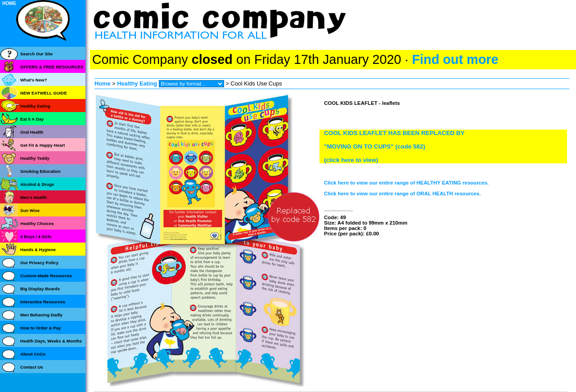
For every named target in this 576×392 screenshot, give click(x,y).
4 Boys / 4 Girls (36, 237)
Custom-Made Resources (46, 276)
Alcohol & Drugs (37, 184)
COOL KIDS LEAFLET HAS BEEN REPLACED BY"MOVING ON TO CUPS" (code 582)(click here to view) (394, 146)
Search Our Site (36, 54)
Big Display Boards (40, 289)
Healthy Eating (137, 83)
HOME (9, 3)
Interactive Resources (43, 302)
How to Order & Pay (40, 328)
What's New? (34, 80)
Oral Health (32, 132)
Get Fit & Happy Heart (43, 145)
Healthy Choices (37, 223)
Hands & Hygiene (38, 250)
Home (103, 83)
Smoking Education (40, 171)
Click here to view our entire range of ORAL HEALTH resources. (402, 194)
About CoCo (33, 354)
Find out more (455, 59)
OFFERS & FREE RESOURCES (52, 67)
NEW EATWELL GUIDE (44, 93)
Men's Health (34, 197)
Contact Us (32, 367)
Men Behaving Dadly (41, 315)
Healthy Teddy (35, 158)
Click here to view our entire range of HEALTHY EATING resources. (406, 183)
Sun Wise (30, 210)
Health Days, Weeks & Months (51, 341)
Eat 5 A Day (32, 119)
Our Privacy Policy (39, 263)
